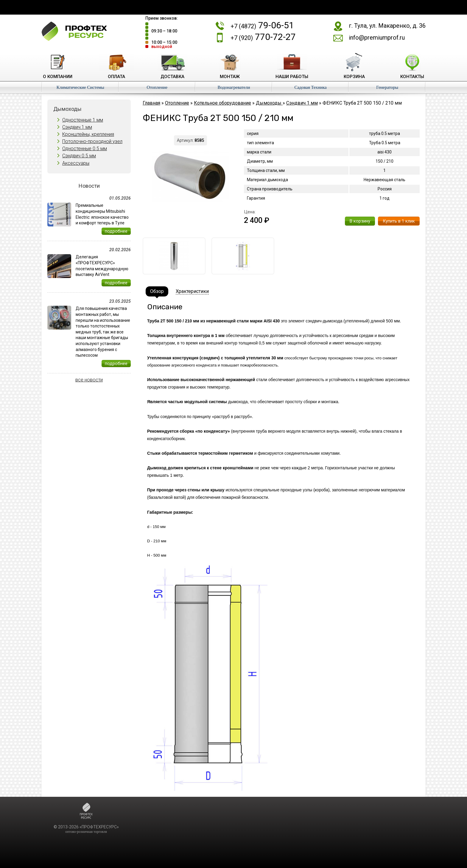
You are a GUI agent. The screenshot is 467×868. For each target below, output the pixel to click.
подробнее (116, 231)
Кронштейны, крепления (88, 134)
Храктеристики (192, 291)
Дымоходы (269, 103)
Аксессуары (76, 163)
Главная (151, 103)
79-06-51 (262, 25)
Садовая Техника (310, 87)
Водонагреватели (234, 87)
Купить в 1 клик (399, 221)
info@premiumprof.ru (377, 38)
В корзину (360, 221)
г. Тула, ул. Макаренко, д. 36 (387, 26)
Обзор (157, 291)
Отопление (157, 87)
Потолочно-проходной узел (92, 141)
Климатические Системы (80, 87)
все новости (89, 380)
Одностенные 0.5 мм (85, 149)
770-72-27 (263, 37)
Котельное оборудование (222, 103)
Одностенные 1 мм (83, 120)
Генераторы (387, 87)
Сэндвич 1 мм (77, 127)
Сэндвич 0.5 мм (79, 156)
